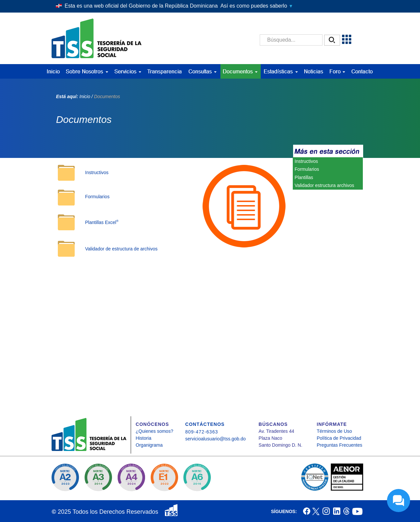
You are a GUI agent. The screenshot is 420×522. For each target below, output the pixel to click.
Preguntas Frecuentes (340, 445)
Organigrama (149, 445)
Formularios (97, 197)
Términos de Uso (335, 431)
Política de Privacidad (339, 438)
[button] (210, 6)
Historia (144, 438)
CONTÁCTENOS (205, 424)
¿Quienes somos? (155, 431)
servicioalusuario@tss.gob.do (216, 439)
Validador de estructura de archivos (121, 249)
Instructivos (97, 172)
